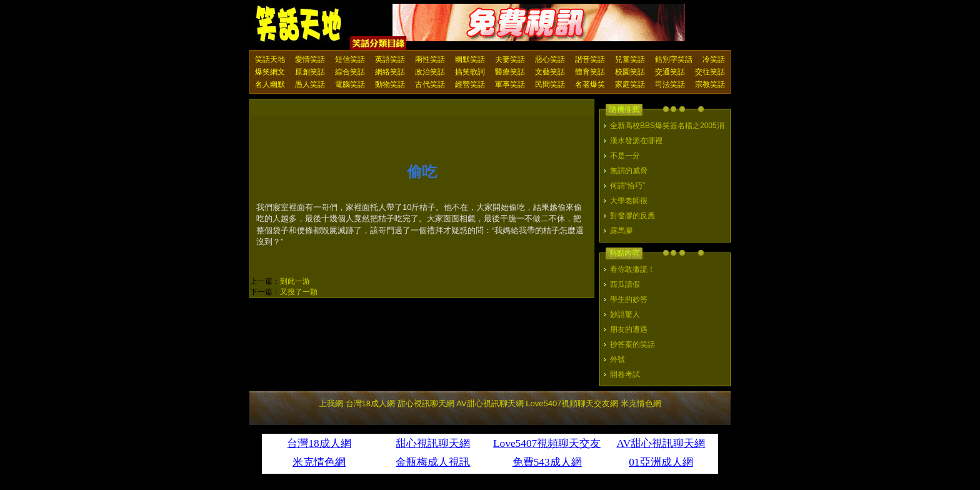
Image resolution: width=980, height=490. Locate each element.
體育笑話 (590, 72)
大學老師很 (629, 201)
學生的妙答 (629, 299)
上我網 (331, 403)
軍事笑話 (510, 84)
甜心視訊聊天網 (426, 403)
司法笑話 (670, 84)
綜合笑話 (350, 72)
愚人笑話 (310, 84)
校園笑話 (630, 72)
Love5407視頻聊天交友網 (572, 403)
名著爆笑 (590, 84)
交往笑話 (710, 72)
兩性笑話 (430, 59)
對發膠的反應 (632, 216)
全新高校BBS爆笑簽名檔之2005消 (667, 126)
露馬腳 (621, 231)
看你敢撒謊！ (632, 269)
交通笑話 (670, 72)
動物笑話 (390, 84)
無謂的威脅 (629, 171)
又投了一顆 (299, 292)
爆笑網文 (270, 72)
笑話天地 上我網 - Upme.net (299, 24)
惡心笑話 (550, 59)
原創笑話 (310, 72)
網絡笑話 (390, 72)
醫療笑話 (510, 72)
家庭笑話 (630, 84)
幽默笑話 (470, 59)
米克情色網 (641, 403)
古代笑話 (430, 84)
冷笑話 (714, 59)
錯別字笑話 (674, 59)
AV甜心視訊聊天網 (490, 403)
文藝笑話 (550, 72)
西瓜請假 (625, 284)
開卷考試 (625, 374)
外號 (617, 359)
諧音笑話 (590, 59)
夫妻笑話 (510, 59)
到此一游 (295, 281)
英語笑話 (390, 59)
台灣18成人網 (370, 403)
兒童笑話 (630, 59)
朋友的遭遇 (629, 329)
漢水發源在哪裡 (636, 141)
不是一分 (625, 156)
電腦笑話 (350, 84)
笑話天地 (270, 59)
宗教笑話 (710, 84)
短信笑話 (350, 59)
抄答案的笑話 (632, 344)
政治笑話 (430, 72)
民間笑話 (550, 84)
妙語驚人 (625, 314)
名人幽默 (270, 84)
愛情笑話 (310, 59)
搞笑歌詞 (470, 72)
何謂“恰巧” (627, 186)
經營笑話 (470, 84)
